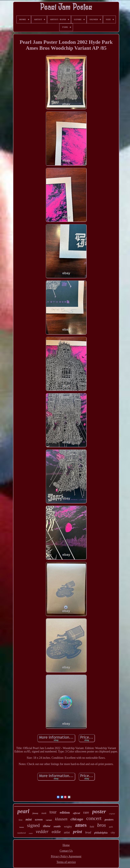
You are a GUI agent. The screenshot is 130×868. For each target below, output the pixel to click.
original (112, 814)
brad (88, 832)
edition (65, 812)
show (47, 826)
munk (44, 813)
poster (99, 811)
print (77, 832)
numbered (22, 833)
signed (33, 825)
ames (81, 825)
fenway (35, 813)
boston (22, 827)
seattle (57, 826)
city (113, 833)
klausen (61, 819)
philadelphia (101, 833)
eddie (56, 832)
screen (39, 820)
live (21, 820)
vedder (42, 831)
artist (67, 832)
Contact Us (66, 851)
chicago (77, 819)
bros (101, 825)
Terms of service (66, 862)
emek (31, 833)
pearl (23, 811)
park (111, 827)
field (92, 827)
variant (49, 820)
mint (29, 819)
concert (94, 818)
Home (66, 845)
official (77, 813)
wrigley (68, 827)
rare (86, 812)
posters (109, 819)
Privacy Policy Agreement (66, 856)
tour (53, 812)
